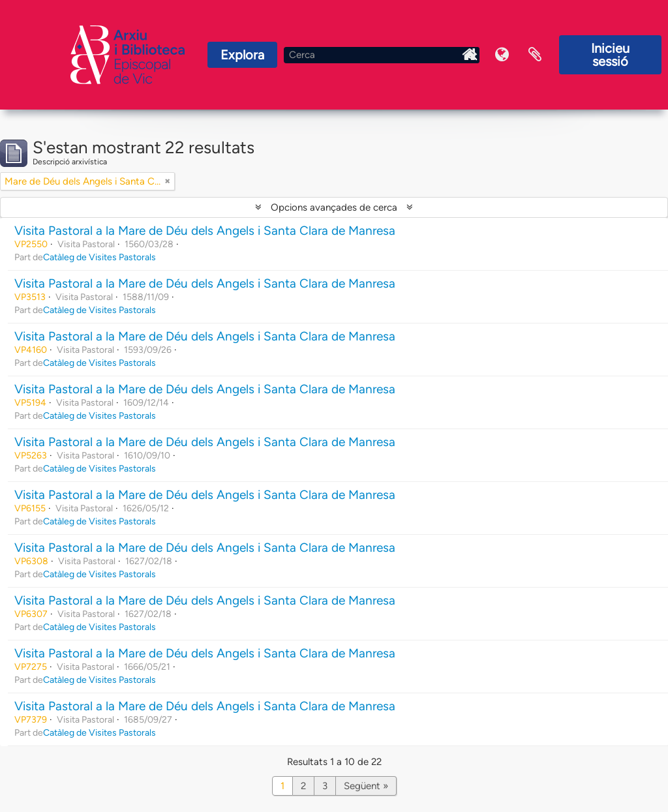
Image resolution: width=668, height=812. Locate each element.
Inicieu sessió (610, 55)
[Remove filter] (168, 181)
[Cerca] (382, 55)
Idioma (502, 55)
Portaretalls (535, 55)
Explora (242, 55)
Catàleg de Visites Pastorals (99, 257)
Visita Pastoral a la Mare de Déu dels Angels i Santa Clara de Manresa (205, 231)
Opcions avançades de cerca (334, 207)
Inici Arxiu (470, 55)
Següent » (366, 786)
